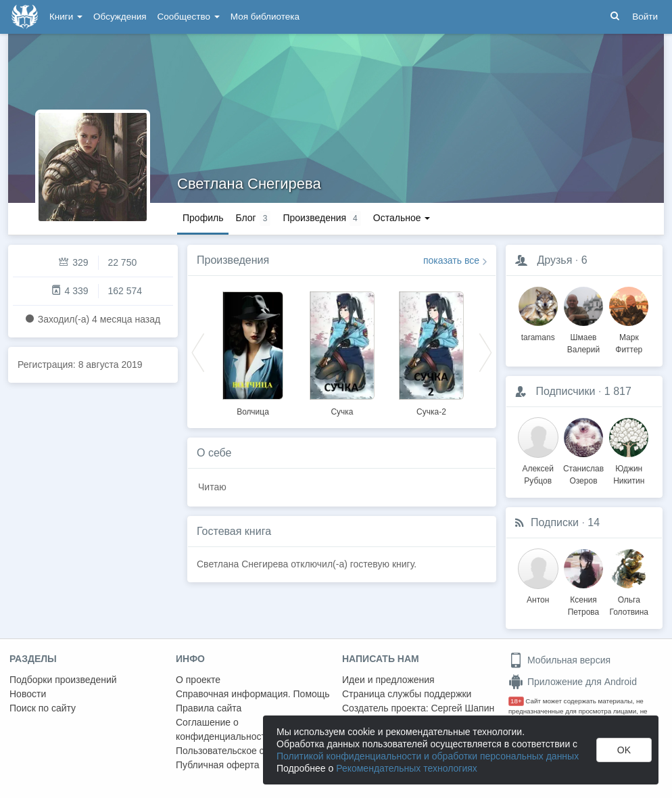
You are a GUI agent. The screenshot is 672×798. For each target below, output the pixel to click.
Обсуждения (120, 17)
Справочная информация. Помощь (253, 694)
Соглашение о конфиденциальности (223, 729)
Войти (645, 17)
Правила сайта (209, 708)
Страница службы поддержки (407, 694)
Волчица (253, 412)
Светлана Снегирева (249, 184)
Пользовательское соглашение (244, 751)
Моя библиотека (265, 17)
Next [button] (485, 352)
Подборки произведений (63, 680)
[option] (253, 352)
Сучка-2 (431, 412)
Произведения (233, 260)
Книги (66, 17)
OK (624, 750)
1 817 (618, 391)
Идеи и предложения (388, 680)
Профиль (203, 218)
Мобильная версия (559, 660)
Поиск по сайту (43, 708)
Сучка (342, 412)
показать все (451, 260)
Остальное (402, 218)
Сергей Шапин (462, 708)
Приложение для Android (573, 682)
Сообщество (189, 17)
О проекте (198, 680)
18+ (516, 701)
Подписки (555, 522)
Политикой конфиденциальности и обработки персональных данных (428, 756)
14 (594, 522)
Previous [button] (198, 352)
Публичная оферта (218, 765)
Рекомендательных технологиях (407, 768)
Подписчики (565, 391)
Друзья (554, 260)
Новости (28, 694)
